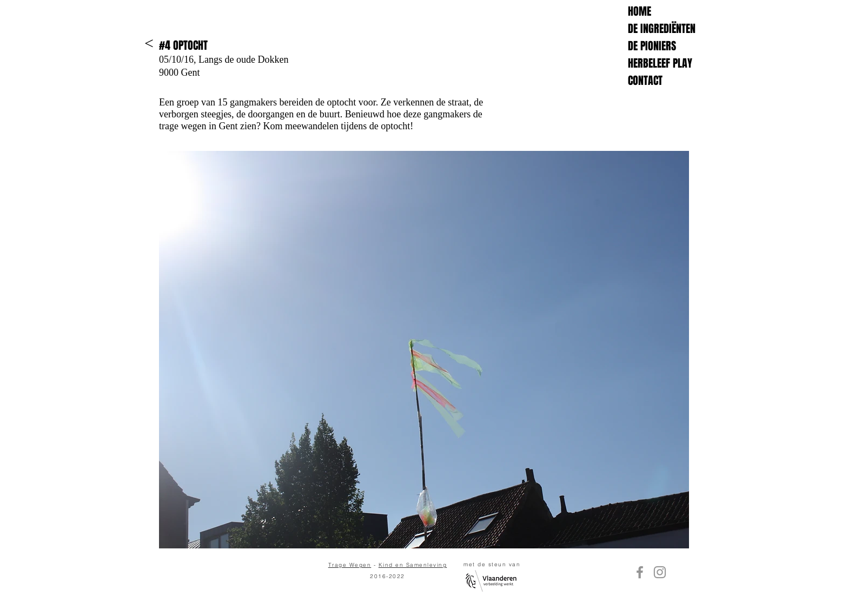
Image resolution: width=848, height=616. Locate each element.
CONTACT (645, 81)
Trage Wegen (350, 565)
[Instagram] (660, 572)
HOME (640, 11)
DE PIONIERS (652, 46)
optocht (395, 126)
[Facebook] (640, 572)
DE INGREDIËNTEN (662, 29)
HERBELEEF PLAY (660, 63)
